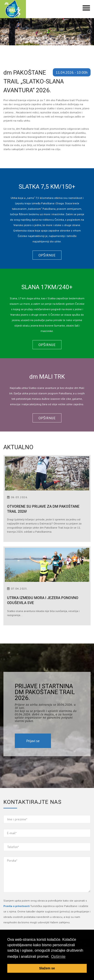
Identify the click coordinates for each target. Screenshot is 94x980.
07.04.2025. (19, 589)
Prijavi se (33, 741)
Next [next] (89, 32)
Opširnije (47, 255)
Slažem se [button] (47, 968)
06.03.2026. (20, 497)
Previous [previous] (5, 32)
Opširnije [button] (58, 957)
